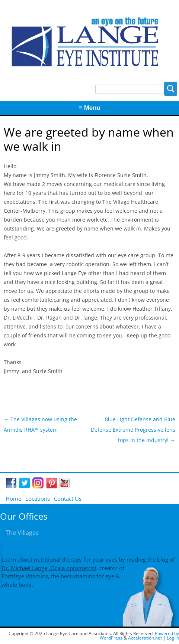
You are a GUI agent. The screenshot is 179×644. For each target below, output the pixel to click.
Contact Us (68, 498)
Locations (38, 498)
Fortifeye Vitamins (25, 576)
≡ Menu (89, 108)
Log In (173, 638)
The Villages (22, 533)
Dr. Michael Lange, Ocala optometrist (49, 568)
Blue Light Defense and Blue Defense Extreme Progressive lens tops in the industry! (133, 430)
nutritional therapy (58, 559)
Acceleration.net (145, 638)
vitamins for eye (94, 576)
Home (13, 498)
